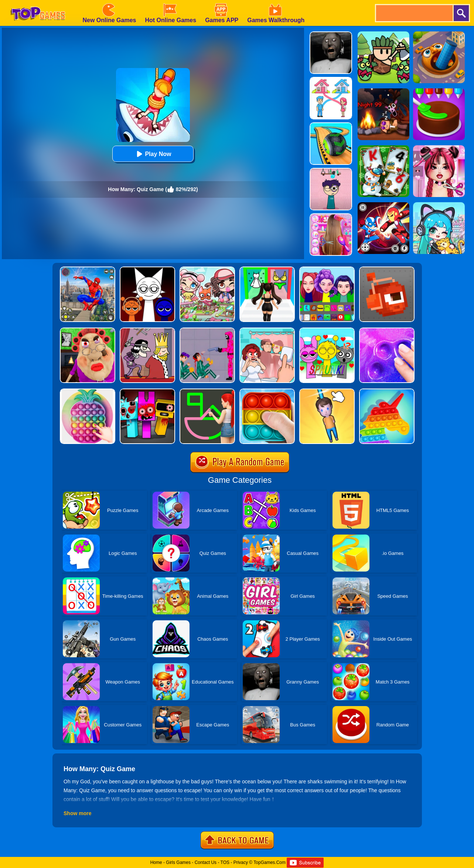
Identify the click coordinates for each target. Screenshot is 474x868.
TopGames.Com (270, 862)
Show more (77, 813)
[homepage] (38, 3)
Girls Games (178, 862)
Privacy (241, 862)
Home (156, 862)
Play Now (153, 154)
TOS (225, 862)
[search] (414, 13)
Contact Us (206, 862)
